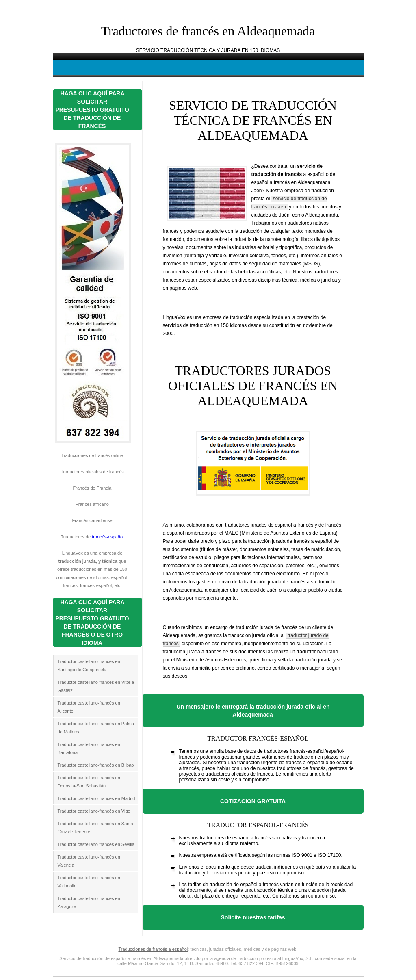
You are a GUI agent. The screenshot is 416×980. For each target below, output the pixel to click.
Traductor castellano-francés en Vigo (94, 811)
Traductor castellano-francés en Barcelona (89, 748)
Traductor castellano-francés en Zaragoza (89, 902)
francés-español (108, 537)
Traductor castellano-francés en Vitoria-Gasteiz (97, 686)
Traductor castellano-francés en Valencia (89, 861)
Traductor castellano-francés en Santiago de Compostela (89, 666)
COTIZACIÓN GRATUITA (253, 801)
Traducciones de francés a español (153, 949)
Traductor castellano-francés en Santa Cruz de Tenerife (95, 828)
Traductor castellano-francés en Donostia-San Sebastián (89, 782)
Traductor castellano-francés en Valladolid (89, 882)
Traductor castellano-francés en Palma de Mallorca (96, 728)
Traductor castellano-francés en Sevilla (96, 844)
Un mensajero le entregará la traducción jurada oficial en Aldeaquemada (253, 711)
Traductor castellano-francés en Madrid (96, 798)
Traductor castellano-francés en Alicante (89, 707)
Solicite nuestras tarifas (253, 917)
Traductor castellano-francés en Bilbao (96, 765)
